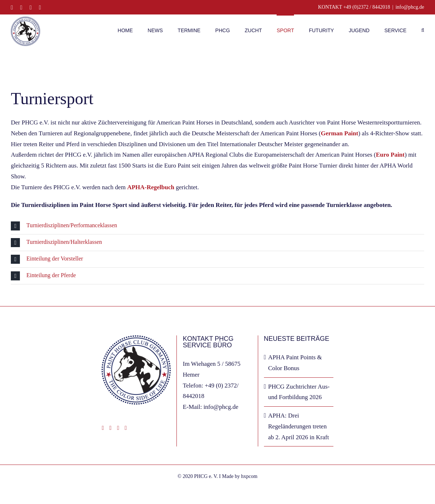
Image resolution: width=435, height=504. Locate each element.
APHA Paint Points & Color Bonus (295, 363)
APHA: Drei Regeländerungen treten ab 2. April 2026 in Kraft (299, 426)
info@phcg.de (410, 7)
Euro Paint (390, 155)
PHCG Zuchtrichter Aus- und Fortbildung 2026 (299, 392)
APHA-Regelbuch (151, 187)
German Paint (339, 133)
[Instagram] (111, 428)
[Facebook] (103, 428)
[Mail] (118, 428)
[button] (423, 30)
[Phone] (126, 428)
